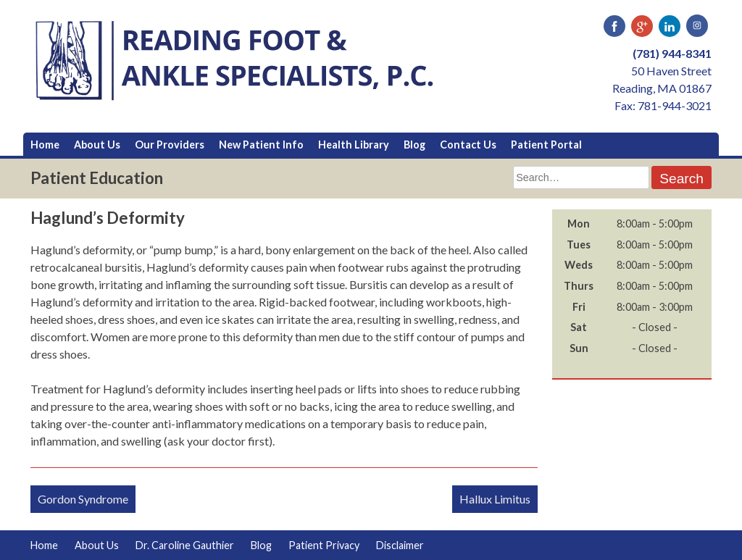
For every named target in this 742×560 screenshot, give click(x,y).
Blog (414, 145)
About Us (97, 145)
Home (45, 145)
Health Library (354, 145)
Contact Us (468, 145)
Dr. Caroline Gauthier (185, 545)
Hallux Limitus (495, 499)
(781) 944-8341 (672, 53)
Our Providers (170, 145)
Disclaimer (400, 545)
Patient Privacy (324, 545)
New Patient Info (261, 145)
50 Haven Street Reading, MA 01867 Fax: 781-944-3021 (662, 88)
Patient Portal (546, 145)
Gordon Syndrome (83, 499)
